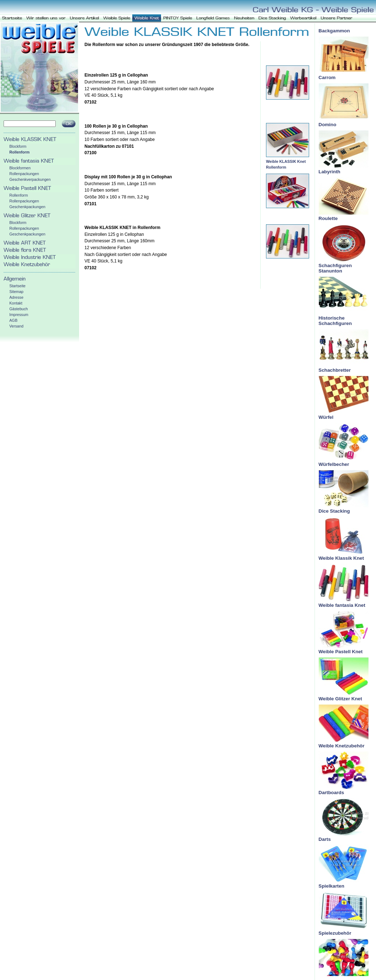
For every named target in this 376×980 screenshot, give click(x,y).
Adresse (16, 297)
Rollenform (19, 152)
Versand (16, 326)
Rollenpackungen (24, 174)
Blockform (18, 146)
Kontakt (16, 303)
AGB (13, 320)
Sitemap (16, 292)
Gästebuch (19, 309)
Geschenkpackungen (27, 207)
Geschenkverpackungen (30, 179)
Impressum (19, 315)
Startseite (17, 286)
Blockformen (20, 168)
